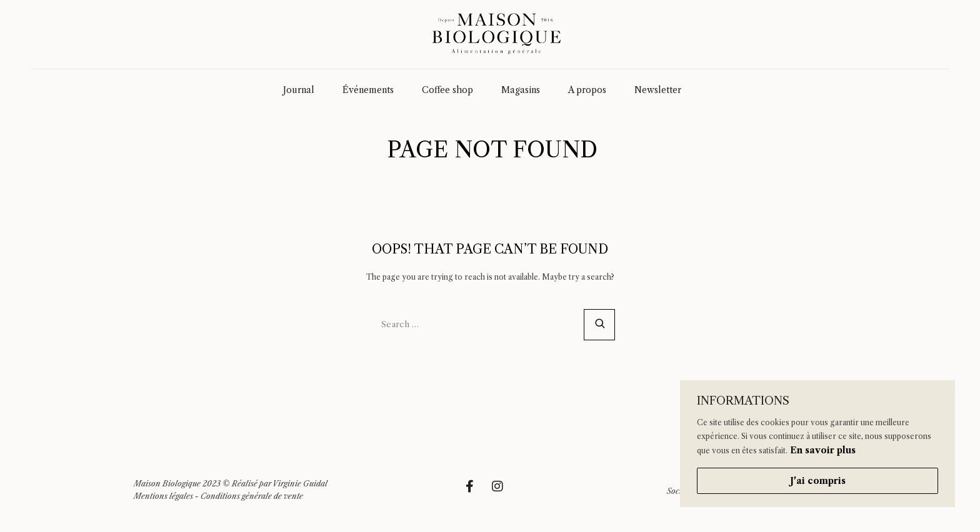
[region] (817, 444)
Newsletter (658, 90)
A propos (587, 90)
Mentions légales (163, 496)
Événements (368, 90)
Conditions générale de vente (252, 496)
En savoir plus (823, 450)
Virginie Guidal (300, 484)
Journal (299, 90)
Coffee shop (447, 90)
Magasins (521, 90)
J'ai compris (818, 481)
